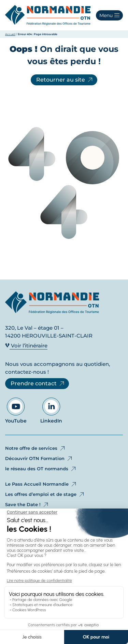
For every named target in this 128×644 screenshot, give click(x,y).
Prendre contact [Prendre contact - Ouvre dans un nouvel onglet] (38, 384)
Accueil (10, 34)
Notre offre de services (35, 448)
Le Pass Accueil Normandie (41, 484)
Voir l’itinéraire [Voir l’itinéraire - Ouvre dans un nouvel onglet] (26, 346)
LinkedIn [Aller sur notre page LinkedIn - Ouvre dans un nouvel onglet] (51, 411)
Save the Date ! (27, 505)
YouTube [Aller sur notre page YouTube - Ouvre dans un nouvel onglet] (16, 411)
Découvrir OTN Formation (39, 459)
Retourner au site (65, 80)
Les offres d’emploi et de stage (45, 495)
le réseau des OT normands (41, 469)
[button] (109, 15)
